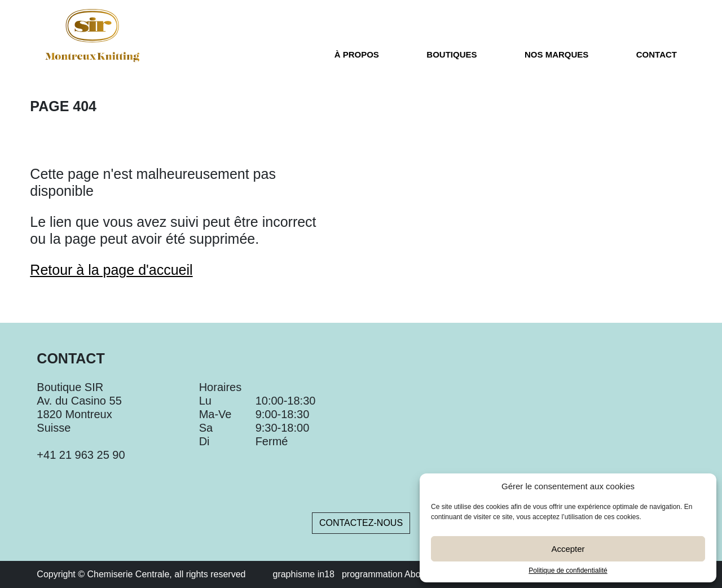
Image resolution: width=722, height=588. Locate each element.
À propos (357, 55)
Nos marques (556, 55)
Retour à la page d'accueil (111, 270)
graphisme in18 (303, 574)
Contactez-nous (361, 523)
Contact (657, 55)
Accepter (568, 549)
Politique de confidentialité (568, 571)
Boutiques (452, 55)
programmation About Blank (397, 574)
